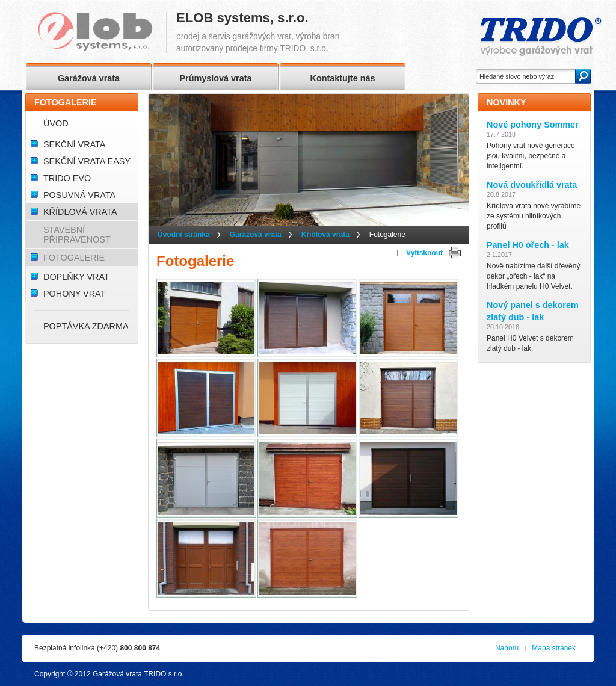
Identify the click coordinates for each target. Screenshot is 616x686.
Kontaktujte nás (343, 78)
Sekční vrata (74, 144)
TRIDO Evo (67, 178)
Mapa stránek (554, 648)
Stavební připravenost (77, 235)
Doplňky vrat (76, 277)
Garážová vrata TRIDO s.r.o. (138, 674)
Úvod (56, 123)
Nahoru (507, 648)
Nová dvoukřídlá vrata (532, 185)
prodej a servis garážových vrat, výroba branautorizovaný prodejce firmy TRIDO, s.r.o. (258, 32)
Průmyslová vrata (216, 78)
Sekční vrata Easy (87, 161)
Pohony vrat (74, 294)
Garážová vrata (256, 235)
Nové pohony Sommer (533, 125)
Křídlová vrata (325, 235)
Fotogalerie (74, 258)
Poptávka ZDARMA (86, 326)
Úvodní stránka (184, 235)
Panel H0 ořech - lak (528, 245)
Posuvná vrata (79, 195)
